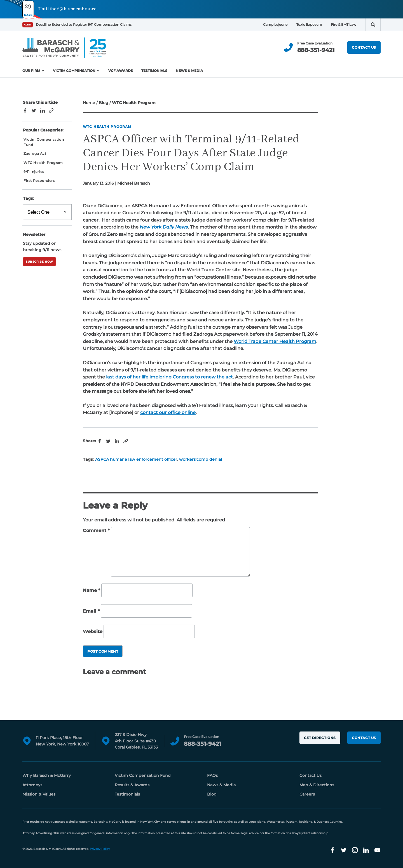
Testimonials (154, 71)
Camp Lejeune (275, 24)
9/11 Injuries (34, 172)
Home (89, 103)
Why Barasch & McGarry (47, 775)
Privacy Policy (100, 849)
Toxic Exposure (309, 24)
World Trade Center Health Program (275, 341)
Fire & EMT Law (344, 24)
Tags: (28, 198)
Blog (104, 103)
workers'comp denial (201, 459)
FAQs (212, 775)
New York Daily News (164, 227)
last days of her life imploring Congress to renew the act (169, 377)
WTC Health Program (107, 127)
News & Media (189, 71)
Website (93, 631)
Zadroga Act (35, 153)
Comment (96, 531)
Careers (307, 794)
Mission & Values (39, 794)
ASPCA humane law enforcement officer (136, 459)
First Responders (39, 181)
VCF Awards (121, 71)
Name (92, 590)
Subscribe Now (39, 262)
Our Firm (31, 71)
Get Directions (320, 738)
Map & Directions (317, 785)
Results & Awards (132, 785)
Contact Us (364, 47)
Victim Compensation (74, 71)
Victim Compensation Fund (44, 142)
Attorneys (32, 785)
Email (91, 611)
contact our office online (168, 412)
